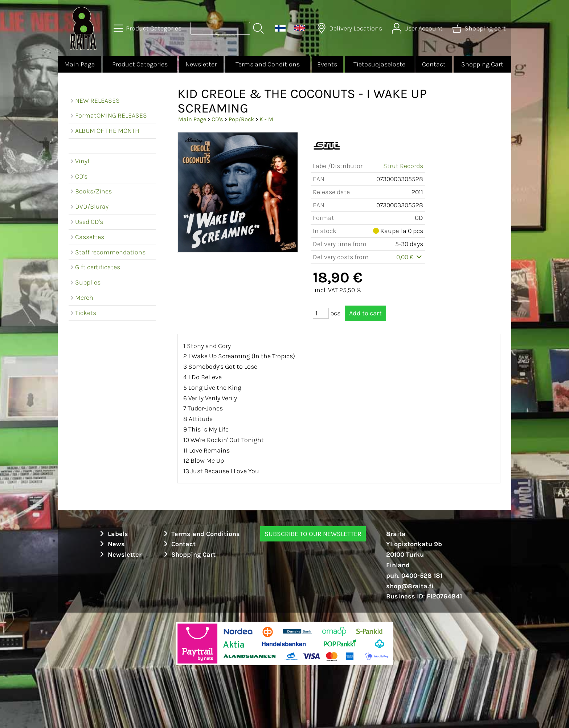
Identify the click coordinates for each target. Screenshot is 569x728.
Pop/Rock (241, 119)
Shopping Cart (482, 64)
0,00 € (410, 257)
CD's (217, 119)
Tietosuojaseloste (379, 64)
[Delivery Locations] (350, 28)
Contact (434, 64)
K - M (266, 119)
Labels (113, 534)
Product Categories (140, 64)
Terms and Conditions (268, 64)
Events (327, 64)
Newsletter (201, 64)
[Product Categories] (148, 28)
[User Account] (418, 28)
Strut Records (403, 166)
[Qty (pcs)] (321, 313)
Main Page (79, 64)
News (111, 544)
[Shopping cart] (480, 28)
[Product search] (220, 28)
